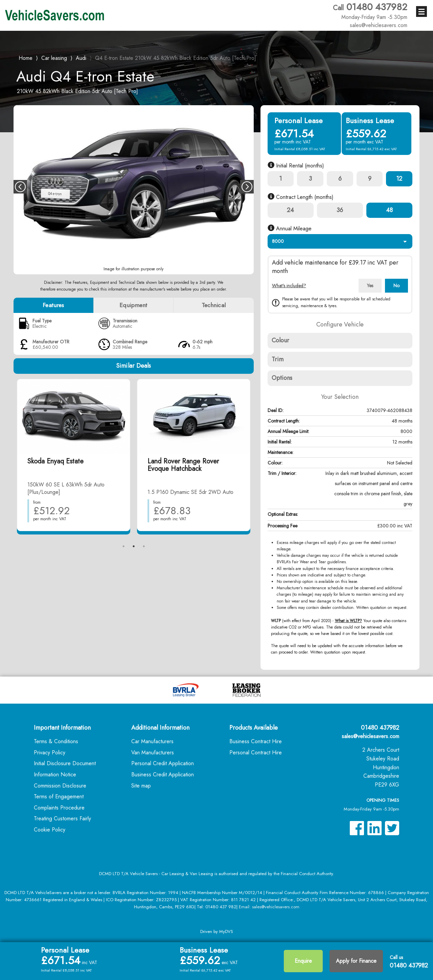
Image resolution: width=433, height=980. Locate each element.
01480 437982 (370, 11)
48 (389, 210)
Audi (81, 58)
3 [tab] (144, 546)
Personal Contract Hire (256, 753)
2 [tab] (134, 546)
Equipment (133, 305)
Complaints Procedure (59, 808)
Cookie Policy (50, 830)
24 (290, 210)
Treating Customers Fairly (62, 818)
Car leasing (54, 58)
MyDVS (226, 931)
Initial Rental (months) (296, 166)
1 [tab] (123, 546)
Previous (20, 187)
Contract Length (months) (301, 197)
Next (247, 187)
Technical (214, 305)
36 (340, 210)
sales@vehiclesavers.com (370, 736)
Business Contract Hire (256, 741)
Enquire (303, 961)
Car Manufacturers (152, 741)
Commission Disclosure (60, 786)
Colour (281, 340)
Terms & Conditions (56, 741)
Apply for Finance (356, 961)
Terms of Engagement (59, 796)
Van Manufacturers (153, 753)
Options (282, 378)
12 (399, 179)
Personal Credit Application (163, 763)
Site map (141, 786)
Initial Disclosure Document (65, 763)
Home (26, 57)
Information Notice (55, 774)
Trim (278, 359)
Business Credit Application (163, 774)
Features (53, 305)
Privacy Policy (50, 753)
